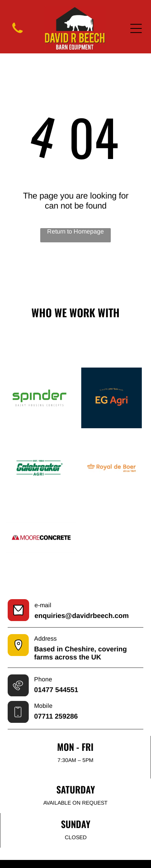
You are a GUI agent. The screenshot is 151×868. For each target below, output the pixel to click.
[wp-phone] (17, 34)
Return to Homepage (75, 231)
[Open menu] (136, 28)
